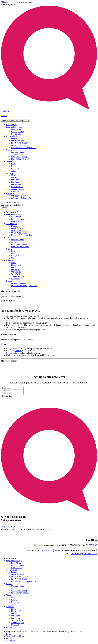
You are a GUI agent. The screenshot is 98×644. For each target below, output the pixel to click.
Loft (13, 164)
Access (14, 154)
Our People (16, 180)
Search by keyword (9, 205)
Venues (9, 161)
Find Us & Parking (19, 157)
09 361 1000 (91, 545)
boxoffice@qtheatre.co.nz (84, 554)
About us (10, 173)
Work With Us (17, 187)
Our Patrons (16, 184)
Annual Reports (18, 189)
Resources (10, 194)
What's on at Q (12, 125)
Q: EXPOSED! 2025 (20, 143)
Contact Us (16, 191)
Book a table (16, 134)
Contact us (10, 353)
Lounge (14, 166)
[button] (12, 202)
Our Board (16, 182)
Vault (13, 171)
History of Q (16, 177)
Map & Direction (9, 526)
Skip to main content (10, 2)
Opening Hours (17, 152)
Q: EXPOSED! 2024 (20, 145)
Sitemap (18, 351)
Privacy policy (12, 638)
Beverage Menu (18, 132)
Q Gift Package (18, 141)
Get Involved (11, 136)
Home (9, 634)
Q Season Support (19, 196)
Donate (4, 116)
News (14, 175)
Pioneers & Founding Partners (24, 148)
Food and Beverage (14, 127)
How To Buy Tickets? (20, 159)
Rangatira (15, 168)
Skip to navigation (26, 2)
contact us (86, 325)
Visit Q (9, 150)
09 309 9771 (47, 550)
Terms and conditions (15, 636)
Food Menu (16, 129)
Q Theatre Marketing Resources (24, 198)
